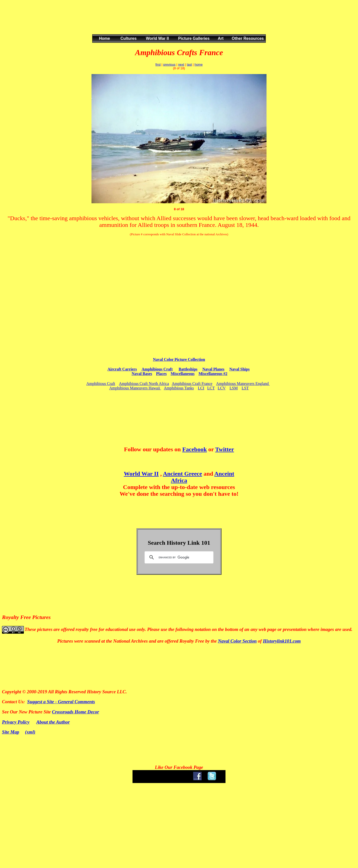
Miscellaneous (182, 374)
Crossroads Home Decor (75, 712)
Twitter (225, 449)
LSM (234, 388)
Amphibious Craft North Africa (144, 384)
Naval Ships (240, 369)
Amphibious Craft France (192, 384)
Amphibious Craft (157, 369)
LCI (201, 388)
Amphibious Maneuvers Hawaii (135, 388)
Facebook (195, 449)
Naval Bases (142, 374)
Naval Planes (213, 369)
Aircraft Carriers (122, 369)
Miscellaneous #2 (213, 374)
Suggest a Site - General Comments (61, 702)
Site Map (11, 732)
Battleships (188, 369)
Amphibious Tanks (179, 388)
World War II (141, 474)
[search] (178, 557)
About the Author (53, 722)
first (158, 64)
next (181, 64)
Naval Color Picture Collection (179, 359)
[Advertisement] (178, 22)
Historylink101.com (282, 641)
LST (245, 388)
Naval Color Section (237, 641)
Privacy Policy (16, 722)
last (189, 64)
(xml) (30, 732)
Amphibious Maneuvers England (243, 384)
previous (169, 64)
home (199, 64)
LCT (211, 388)
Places (161, 374)
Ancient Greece (182, 474)
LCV (222, 388)
